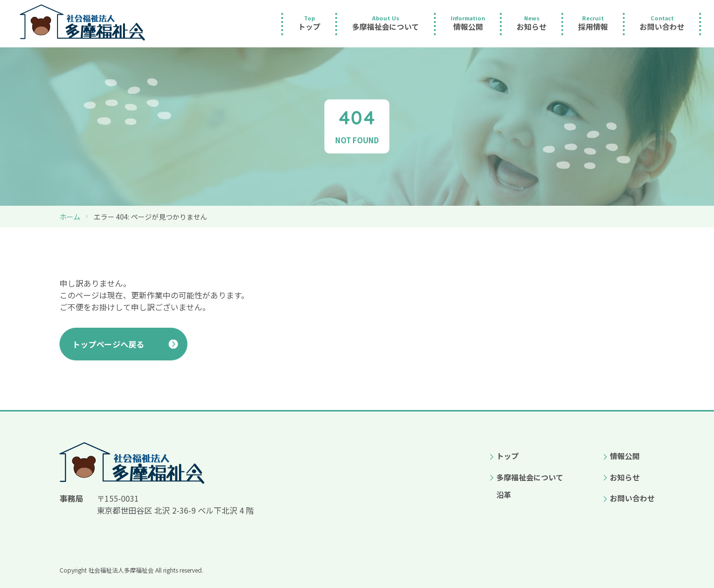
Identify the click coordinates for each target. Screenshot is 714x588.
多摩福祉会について (530, 477)
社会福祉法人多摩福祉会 (121, 570)
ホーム (70, 217)
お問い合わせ (632, 498)
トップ (507, 456)
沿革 (504, 495)
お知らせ (625, 477)
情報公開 (625, 456)
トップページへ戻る (108, 344)
